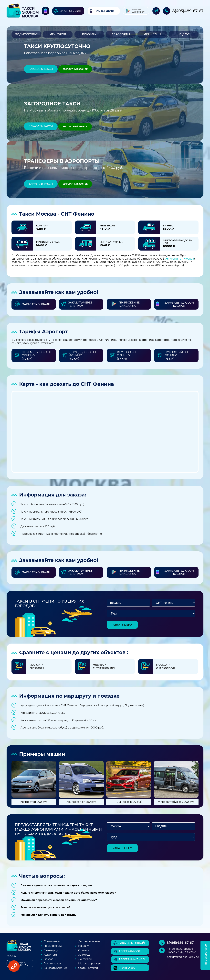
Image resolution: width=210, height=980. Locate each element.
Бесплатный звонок (75, 69)
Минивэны (152, 34)
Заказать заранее (56, 968)
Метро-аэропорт (90, 964)
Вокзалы (89, 34)
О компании (52, 941)
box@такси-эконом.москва (185, 957)
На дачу (184, 34)
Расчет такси (52, 964)
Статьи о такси (88, 968)
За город (84, 955)
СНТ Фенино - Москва (179, 259)
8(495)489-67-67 (188, 11)
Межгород (58, 34)
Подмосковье (26, 34)
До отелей (85, 959)
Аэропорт (50, 955)
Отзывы (84, 950)
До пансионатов (89, 941)
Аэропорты (121, 34)
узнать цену (122, 625)
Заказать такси (41, 69)
